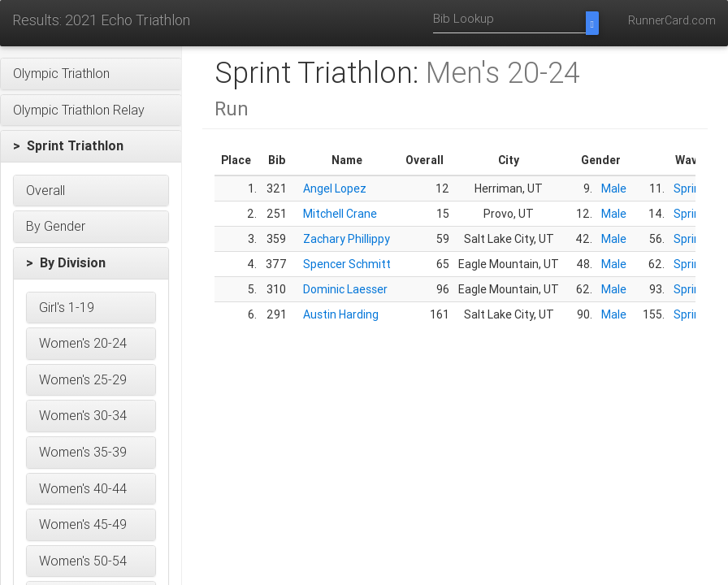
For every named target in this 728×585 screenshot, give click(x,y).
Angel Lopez (335, 188)
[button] (91, 74)
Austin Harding (341, 314)
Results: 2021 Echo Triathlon (101, 20)
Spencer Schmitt (347, 264)
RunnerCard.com (672, 20)
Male (614, 188)
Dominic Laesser (345, 289)
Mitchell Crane (340, 214)
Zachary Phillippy (347, 239)
